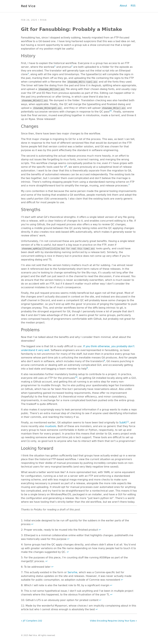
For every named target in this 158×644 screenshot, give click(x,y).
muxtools (51, 426)
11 (128, 422)
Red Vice (28, 6)
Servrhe (72, 572)
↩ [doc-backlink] (32, 524)
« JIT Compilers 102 (32, 621)
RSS (133, 5)
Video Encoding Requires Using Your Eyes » (113, 621)
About (123, 5)
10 (76, 377)
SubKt (123, 422)
